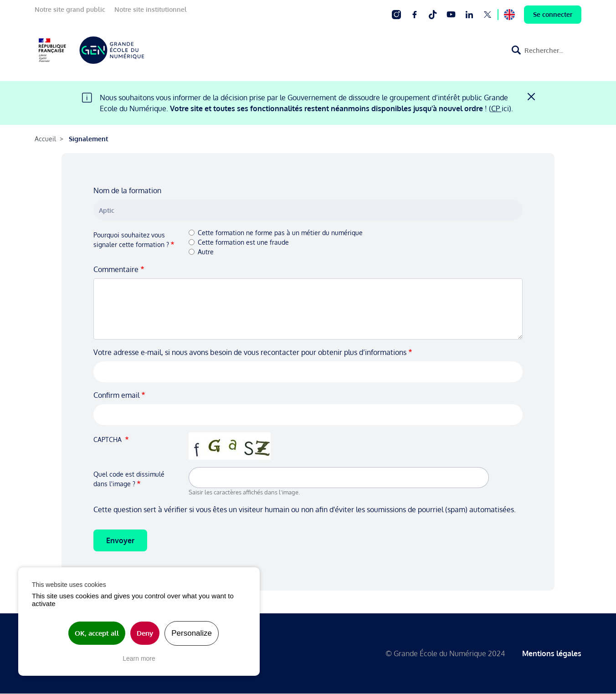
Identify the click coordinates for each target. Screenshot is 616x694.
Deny (145, 633)
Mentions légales (552, 653)
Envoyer (120, 540)
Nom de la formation (127, 190)
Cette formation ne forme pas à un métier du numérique (280, 233)
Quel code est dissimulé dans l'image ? (129, 479)
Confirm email (116, 395)
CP (496, 108)
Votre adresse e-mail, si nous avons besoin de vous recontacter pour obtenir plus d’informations (250, 352)
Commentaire (116, 269)
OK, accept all (97, 633)
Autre (206, 252)
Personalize (192, 633)
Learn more (139, 658)
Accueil (45, 139)
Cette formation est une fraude (243, 242)
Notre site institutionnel (151, 9)
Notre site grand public (70, 9)
